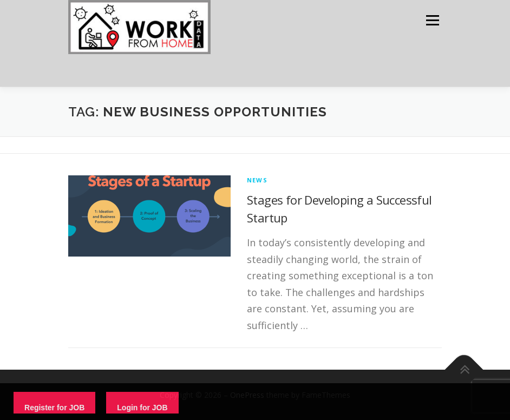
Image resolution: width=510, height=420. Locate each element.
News (257, 180)
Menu (432, 20)
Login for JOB (142, 408)
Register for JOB (54, 408)
